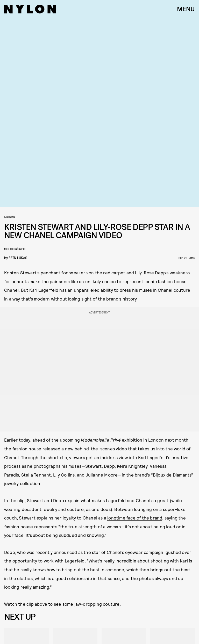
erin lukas (18, 258)
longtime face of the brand (135, 518)
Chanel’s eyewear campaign (135, 552)
